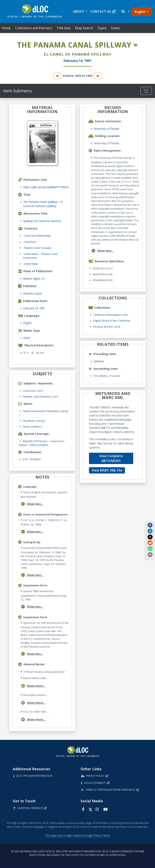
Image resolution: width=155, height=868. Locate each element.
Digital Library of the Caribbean (112, 321)
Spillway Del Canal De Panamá (42, 221)
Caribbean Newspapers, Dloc (111, 315)
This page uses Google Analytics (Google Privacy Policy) (77, 835)
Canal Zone (57, 441)
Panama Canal (32, 293)
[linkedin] (150, 531)
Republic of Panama (35, 441)
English (140, 12)
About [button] (79, 11)
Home (6, 28)
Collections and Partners (34, 28)
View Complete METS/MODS (111, 458)
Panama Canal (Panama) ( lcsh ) (41, 397)
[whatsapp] (150, 548)
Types (102, 28)
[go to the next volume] (98, 76)
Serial (27, 338)
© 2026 (78, 853)
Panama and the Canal (107, 327)
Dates (115, 28)
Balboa (23, 445)
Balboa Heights (39, 445)
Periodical (34, 421)
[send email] (150, 554)
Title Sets (64, 28)
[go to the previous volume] (57, 76)
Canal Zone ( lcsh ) (33, 391)
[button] (125, 12)
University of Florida (106, 129)
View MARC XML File (107, 470)
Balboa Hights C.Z (34, 279)
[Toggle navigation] (146, 91)
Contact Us (103, 11)
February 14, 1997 (34, 308)
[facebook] (150, 525)
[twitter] (150, 537)
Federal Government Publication (44, 413)
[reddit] (150, 543)
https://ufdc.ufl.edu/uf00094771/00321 (46, 187)
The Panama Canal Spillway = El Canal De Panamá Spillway (43, 204)
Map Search (84, 28)
